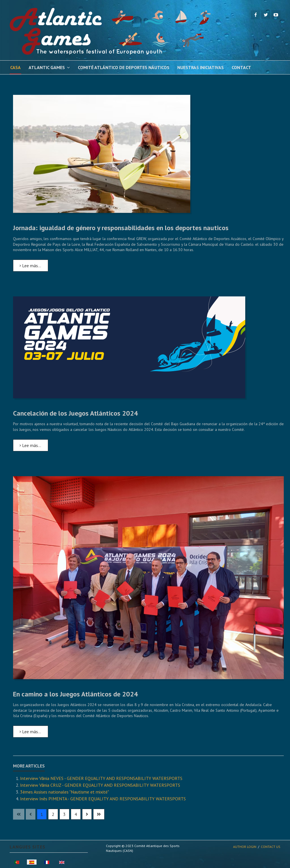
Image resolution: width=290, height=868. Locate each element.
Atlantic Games (47, 67)
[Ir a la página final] (99, 814)
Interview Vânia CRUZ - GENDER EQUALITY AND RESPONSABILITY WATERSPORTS (100, 785)
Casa (15, 67)
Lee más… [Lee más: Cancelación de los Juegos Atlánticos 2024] (30, 445)
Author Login (245, 847)
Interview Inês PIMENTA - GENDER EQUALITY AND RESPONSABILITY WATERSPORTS (103, 799)
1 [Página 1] (42, 814)
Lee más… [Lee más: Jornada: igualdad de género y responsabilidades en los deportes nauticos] (30, 266)
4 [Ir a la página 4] (76, 814)
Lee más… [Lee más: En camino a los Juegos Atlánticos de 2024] (30, 732)
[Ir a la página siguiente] (87, 814)
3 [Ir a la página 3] (64, 814)
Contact (241, 67)
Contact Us (271, 847)
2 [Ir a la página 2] (53, 814)
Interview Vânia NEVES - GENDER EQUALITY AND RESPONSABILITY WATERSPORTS (101, 778)
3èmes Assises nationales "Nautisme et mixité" (65, 792)
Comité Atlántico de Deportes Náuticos (124, 67)
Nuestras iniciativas (201, 67)
